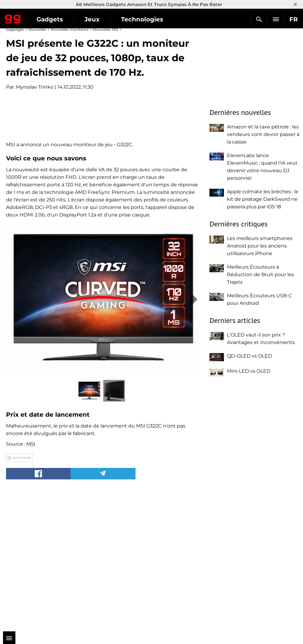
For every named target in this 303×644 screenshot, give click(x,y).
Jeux (92, 19)
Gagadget (13, 18)
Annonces (22, 594)
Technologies (142, 19)
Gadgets (50, 19)
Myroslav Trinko (35, 87)
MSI (31, 581)
